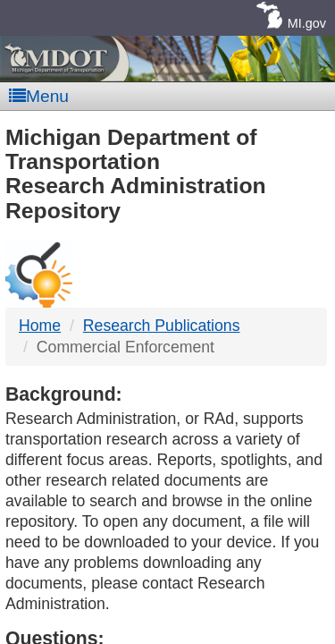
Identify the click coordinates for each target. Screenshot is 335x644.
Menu (39, 96)
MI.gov (307, 23)
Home (40, 326)
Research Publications (162, 326)
